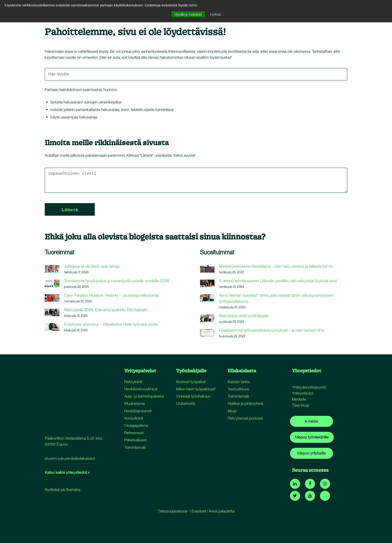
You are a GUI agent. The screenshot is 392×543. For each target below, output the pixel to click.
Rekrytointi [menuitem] (133, 382)
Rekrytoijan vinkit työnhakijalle (244, 316)
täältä (193, 5)
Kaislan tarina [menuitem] (239, 382)
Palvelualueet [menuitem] (135, 440)
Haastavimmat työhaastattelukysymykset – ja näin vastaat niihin (272, 330)
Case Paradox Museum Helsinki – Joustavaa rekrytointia (111, 295)
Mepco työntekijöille (312, 437)
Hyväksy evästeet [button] (188, 14)
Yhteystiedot (303, 393)
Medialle (299, 399)
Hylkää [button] (215, 14)
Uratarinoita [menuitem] (185, 403)
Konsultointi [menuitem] (134, 418)
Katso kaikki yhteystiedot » (67, 426)
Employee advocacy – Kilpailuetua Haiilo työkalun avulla (111, 324)
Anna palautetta (222, 511)
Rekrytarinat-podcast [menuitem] (245, 418)
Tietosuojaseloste (173, 511)
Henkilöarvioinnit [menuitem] (138, 411)
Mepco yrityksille (311, 453)
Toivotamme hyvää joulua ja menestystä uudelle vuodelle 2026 (117, 281)
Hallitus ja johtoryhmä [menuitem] (245, 403)
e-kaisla (311, 421)
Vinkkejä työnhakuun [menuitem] (193, 396)
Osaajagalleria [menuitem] (136, 425)
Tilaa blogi (300, 405)
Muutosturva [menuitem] (134, 403)
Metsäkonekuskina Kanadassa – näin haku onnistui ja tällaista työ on (276, 266)
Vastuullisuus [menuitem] (238, 389)
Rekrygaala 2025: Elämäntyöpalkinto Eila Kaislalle (106, 310)
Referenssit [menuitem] (134, 433)
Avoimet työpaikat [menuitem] (191, 382)
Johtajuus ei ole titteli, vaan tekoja (92, 266)
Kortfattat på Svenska (62, 443)
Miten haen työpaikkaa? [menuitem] (196, 389)
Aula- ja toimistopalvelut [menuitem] (144, 396)
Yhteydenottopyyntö (309, 387)
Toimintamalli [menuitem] (135, 447)
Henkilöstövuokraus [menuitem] (141, 389)
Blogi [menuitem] (232, 411)
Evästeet (199, 511)
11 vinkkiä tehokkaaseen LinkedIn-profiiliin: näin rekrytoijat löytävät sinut (278, 281)
